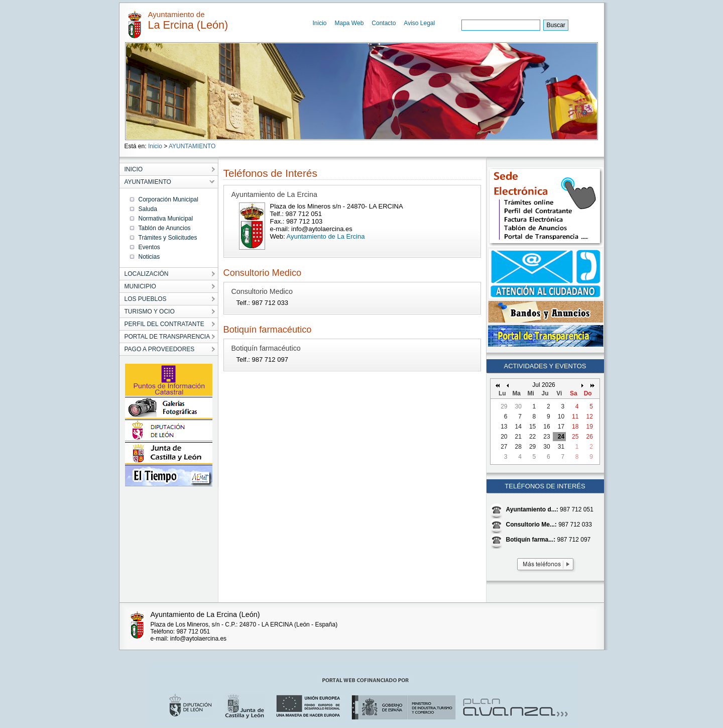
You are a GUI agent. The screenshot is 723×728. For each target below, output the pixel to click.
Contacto (384, 23)
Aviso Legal (419, 23)
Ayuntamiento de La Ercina (326, 236)
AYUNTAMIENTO (192, 146)
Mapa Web (349, 23)
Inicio (320, 23)
